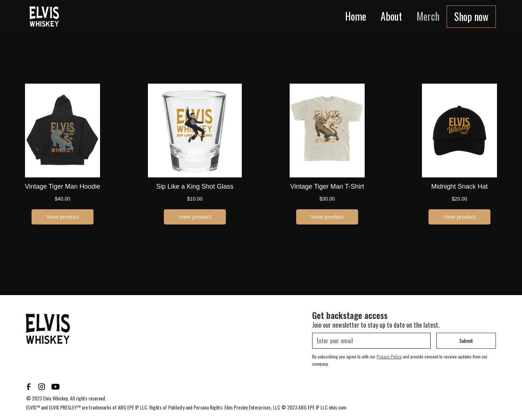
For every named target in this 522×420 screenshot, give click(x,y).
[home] (44, 16)
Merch (428, 16)
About (391, 16)
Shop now (471, 16)
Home (356, 16)
